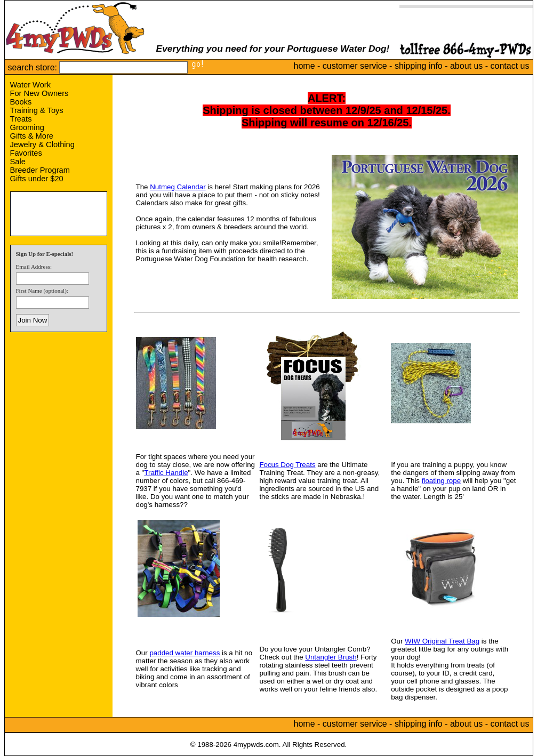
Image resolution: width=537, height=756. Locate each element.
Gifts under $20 (37, 179)
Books (21, 102)
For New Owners (39, 93)
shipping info (419, 66)
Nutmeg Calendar (178, 187)
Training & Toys (37, 110)
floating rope (441, 481)
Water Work (31, 85)
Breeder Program (40, 170)
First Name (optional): (42, 291)
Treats (21, 119)
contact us (510, 66)
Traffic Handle (166, 473)
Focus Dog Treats (287, 465)
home (304, 66)
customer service (355, 66)
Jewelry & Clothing (42, 144)
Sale (18, 162)
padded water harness (185, 653)
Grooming (27, 127)
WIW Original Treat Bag (442, 641)
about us (466, 66)
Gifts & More (32, 136)
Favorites (26, 153)
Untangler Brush (331, 657)
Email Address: (34, 267)
